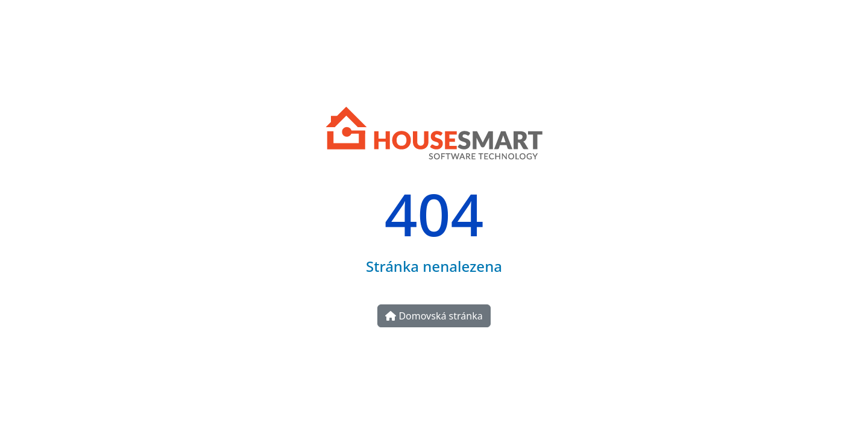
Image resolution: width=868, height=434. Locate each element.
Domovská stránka (434, 316)
